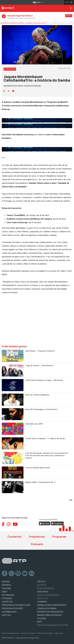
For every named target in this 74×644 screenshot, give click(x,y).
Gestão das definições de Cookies (53, 625)
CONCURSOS (43, 592)
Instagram (18, 574)
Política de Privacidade (11, 633)
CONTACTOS (7, 602)
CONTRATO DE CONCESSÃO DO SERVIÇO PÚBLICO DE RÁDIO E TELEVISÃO (50, 615)
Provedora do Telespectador (16, 605)
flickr (32, 574)
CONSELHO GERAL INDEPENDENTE (52, 605)
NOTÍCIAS (6, 582)
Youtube (25, 574)
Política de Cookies (28, 633)
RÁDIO (4, 592)
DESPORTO (6, 585)
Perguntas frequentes (48, 595)
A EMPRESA (42, 602)
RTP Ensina (7, 598)
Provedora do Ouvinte (12, 608)
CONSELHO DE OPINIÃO (47, 608)
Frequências (37, 537)
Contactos (15, 537)
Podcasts (37, 544)
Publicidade (59, 633)
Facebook (5, 574)
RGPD (39, 622)
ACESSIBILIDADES (9, 612)
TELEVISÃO (6, 588)
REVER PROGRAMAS (46, 588)
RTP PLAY (41, 582)
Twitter (11, 574)
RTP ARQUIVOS (8, 595)
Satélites (6, 615)
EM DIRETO (42, 585)
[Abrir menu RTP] (37, 2)
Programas (59, 537)
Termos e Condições (45, 633)
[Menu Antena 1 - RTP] (72, 8)
